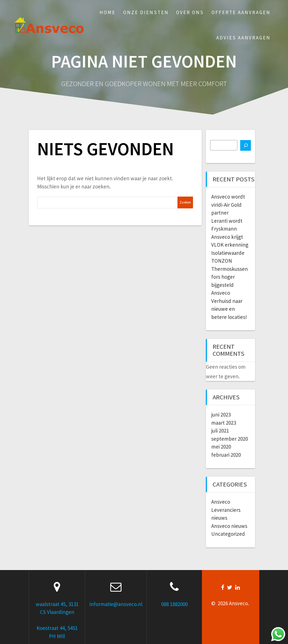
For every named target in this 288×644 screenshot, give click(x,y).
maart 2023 (224, 423)
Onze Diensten (146, 12)
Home (108, 12)
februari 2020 (226, 455)
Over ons (190, 12)
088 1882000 (174, 604)
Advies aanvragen (243, 38)
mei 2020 (221, 447)
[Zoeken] (246, 145)
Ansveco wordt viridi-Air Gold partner (228, 205)
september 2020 (229, 439)
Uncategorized (228, 534)
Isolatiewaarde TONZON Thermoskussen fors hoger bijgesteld (229, 269)
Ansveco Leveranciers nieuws (226, 510)
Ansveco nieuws (229, 526)
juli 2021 (220, 431)
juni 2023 (221, 415)
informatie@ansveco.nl (116, 604)
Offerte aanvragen (241, 12)
